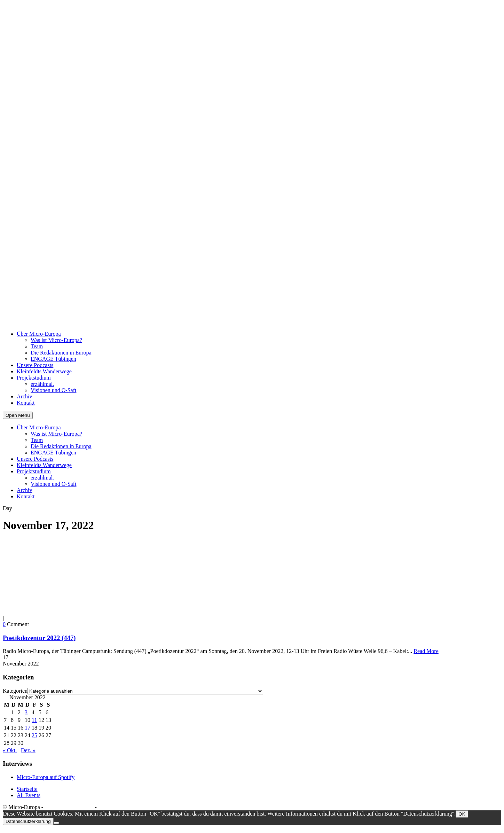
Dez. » (28, 750)
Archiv (24, 396)
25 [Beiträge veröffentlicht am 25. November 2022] (34, 735)
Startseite (27, 789)
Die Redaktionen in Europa (61, 353)
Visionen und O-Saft (53, 390)
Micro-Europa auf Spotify (46, 777)
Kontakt (26, 403)
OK (462, 814)
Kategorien (15, 691)
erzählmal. (42, 384)
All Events (29, 795)
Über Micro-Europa (39, 334)
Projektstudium (34, 378)
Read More (426, 651)
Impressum (111, 807)
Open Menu (18, 415)
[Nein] (56, 823)
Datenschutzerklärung (69, 807)
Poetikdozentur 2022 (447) (39, 638)
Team (37, 346)
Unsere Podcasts (35, 365)
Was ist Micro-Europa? (56, 340)
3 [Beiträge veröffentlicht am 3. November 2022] (26, 712)
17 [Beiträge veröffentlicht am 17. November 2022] (27, 728)
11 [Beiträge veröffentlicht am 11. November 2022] (34, 720)
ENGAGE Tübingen (53, 359)
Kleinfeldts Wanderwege (44, 371)
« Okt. (10, 750)
